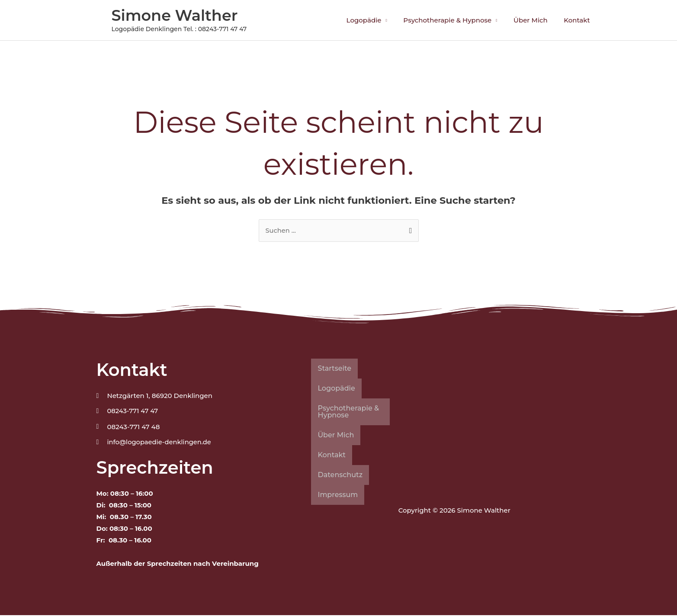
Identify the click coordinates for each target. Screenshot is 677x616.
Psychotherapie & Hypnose (456, 20)
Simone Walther (175, 15)
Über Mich (535, 20)
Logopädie (375, 20)
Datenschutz (340, 475)
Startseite (334, 369)
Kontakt (579, 20)
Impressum (338, 495)
